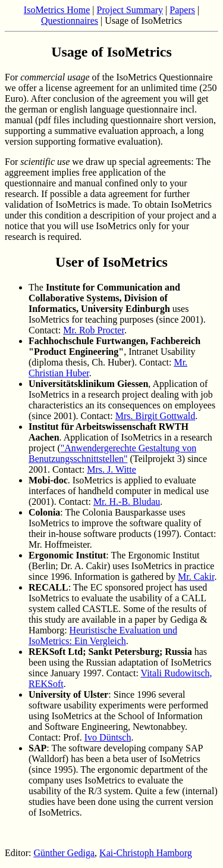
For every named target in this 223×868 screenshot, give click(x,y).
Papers (182, 10)
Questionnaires (70, 21)
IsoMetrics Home (57, 10)
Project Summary (130, 10)
